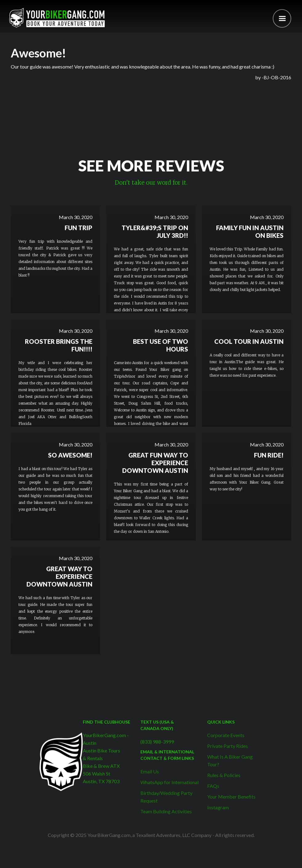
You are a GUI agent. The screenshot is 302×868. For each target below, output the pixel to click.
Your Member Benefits (231, 797)
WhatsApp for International (169, 782)
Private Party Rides (228, 746)
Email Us (150, 771)
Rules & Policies (224, 775)
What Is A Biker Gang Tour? (230, 760)
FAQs (213, 786)
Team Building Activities (166, 811)
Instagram (218, 807)
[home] (57, 18)
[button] (282, 18)
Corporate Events (226, 735)
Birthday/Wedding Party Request (166, 797)
